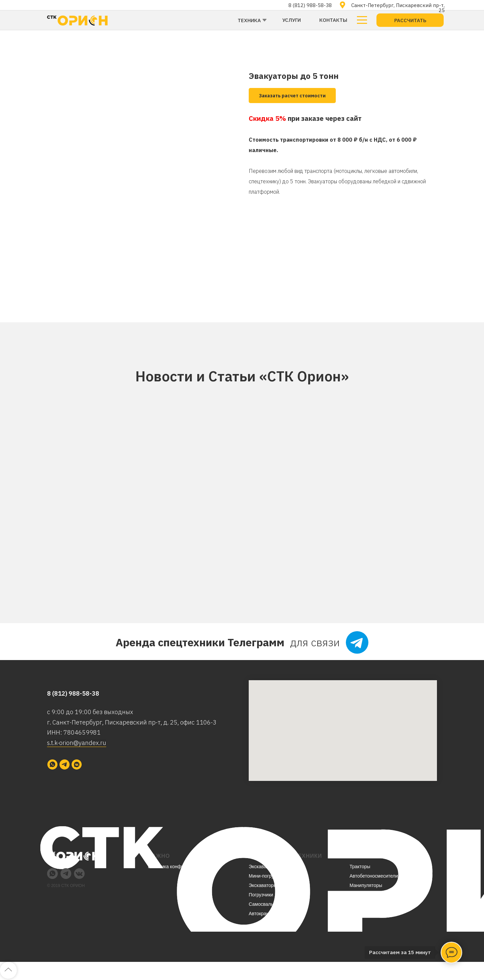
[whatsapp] (52, 764)
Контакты (333, 20)
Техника (249, 20)
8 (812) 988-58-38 (310, 5)
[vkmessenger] (77, 764)
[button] (410, 20)
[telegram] (65, 764)
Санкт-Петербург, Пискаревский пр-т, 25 (398, 8)
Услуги (292, 20)
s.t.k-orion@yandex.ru (77, 743)
